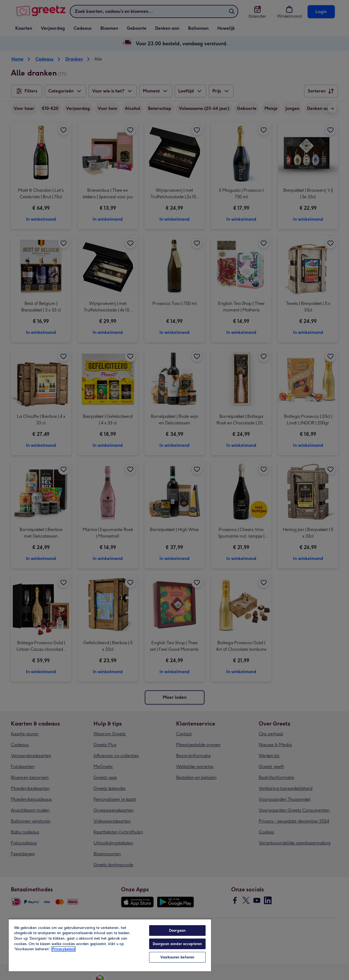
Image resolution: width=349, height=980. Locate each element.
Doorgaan (177, 930)
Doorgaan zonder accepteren (177, 944)
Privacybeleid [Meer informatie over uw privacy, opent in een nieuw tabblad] (64, 949)
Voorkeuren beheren (177, 957)
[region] (110, 945)
